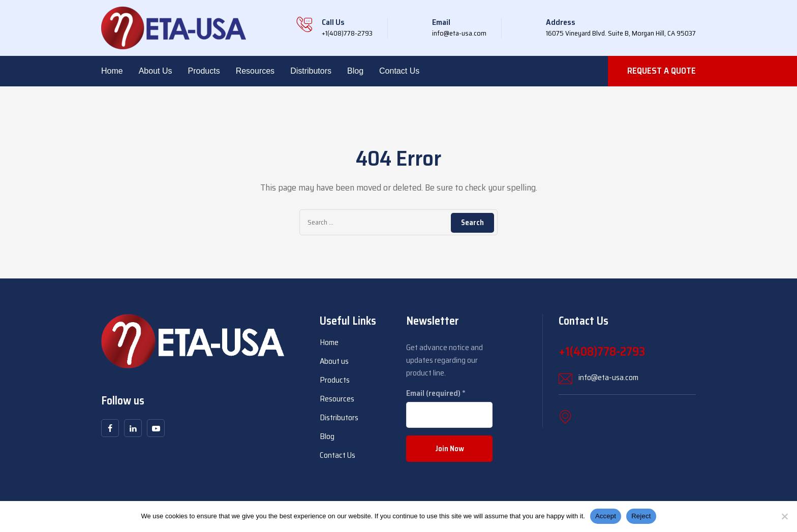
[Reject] (784, 516)
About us (156, 71)
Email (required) (436, 393)
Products (204, 71)
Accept (606, 516)
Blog (355, 71)
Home (112, 71)
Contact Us (399, 71)
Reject (641, 516)
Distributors (311, 71)
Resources (255, 71)
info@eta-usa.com (608, 377)
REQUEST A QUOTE (662, 71)
